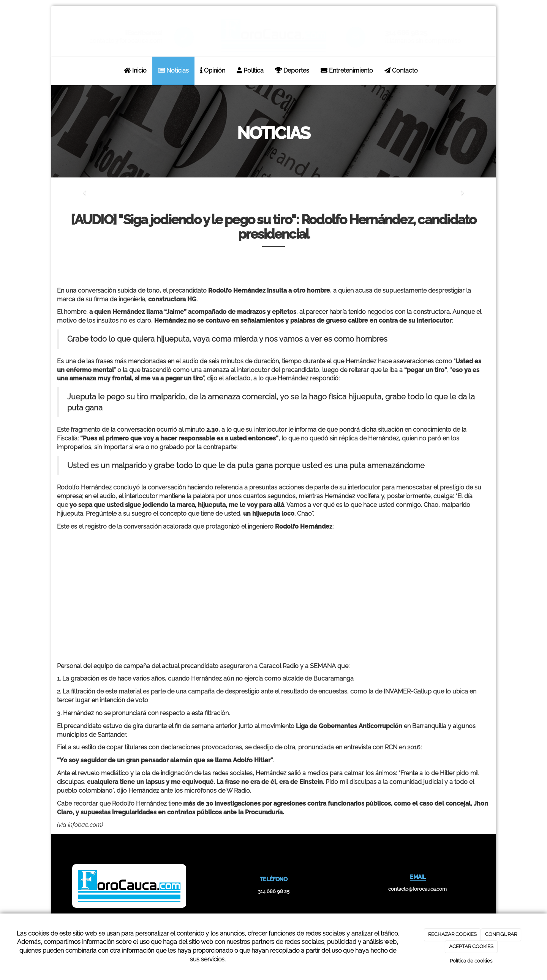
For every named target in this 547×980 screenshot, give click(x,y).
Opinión (213, 70)
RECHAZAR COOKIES (452, 934)
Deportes (292, 70)
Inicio (135, 70)
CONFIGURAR (501, 934)
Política (250, 70)
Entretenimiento (347, 70)
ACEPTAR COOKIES (471, 946)
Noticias (173, 70)
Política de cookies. (471, 961)
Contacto (401, 70)
